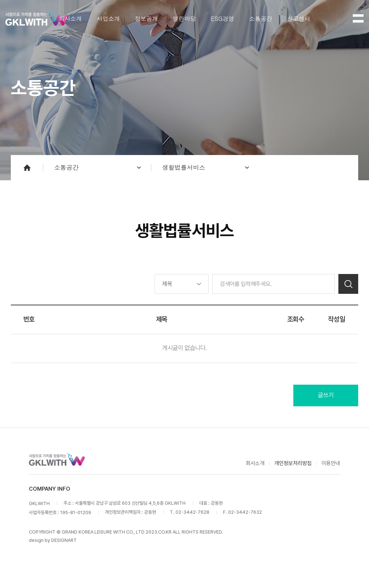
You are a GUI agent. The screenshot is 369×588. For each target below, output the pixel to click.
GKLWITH (37, 18)
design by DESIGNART (53, 540)
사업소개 (108, 19)
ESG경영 (223, 19)
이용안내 (331, 463)
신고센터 (299, 19)
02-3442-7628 (192, 512)
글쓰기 (326, 395)
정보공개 (146, 19)
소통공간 (261, 19)
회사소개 (70, 19)
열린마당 (184, 19)
